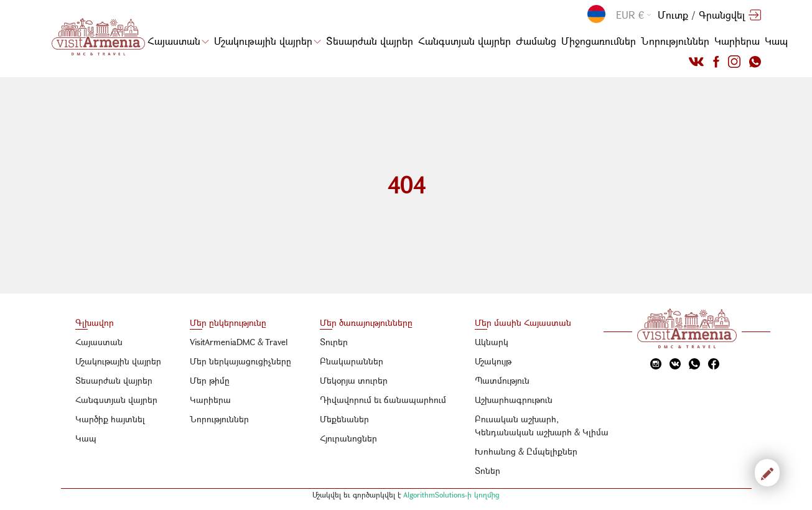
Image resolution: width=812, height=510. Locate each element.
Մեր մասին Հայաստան (523, 322)
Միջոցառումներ (599, 41)
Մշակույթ (493, 361)
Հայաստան (178, 41)
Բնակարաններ (352, 361)
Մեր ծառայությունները (366, 322)
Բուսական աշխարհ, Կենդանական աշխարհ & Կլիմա (542, 425)
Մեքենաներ (344, 419)
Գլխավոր (95, 322)
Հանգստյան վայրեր (464, 41)
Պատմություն (502, 380)
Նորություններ (675, 41)
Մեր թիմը (210, 380)
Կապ (776, 41)
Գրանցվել (722, 15)
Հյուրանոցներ (348, 438)
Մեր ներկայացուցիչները (240, 361)
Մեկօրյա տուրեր (354, 380)
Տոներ (488, 471)
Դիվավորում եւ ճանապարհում (383, 400)
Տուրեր (334, 342)
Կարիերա (737, 41)
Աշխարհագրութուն (514, 400)
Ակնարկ (492, 342)
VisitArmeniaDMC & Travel (239, 342)
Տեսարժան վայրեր (370, 41)
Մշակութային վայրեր (268, 41)
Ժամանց (536, 41)
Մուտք (673, 15)
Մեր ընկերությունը (228, 322)
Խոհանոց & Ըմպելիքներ (526, 451)
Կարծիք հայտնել (110, 419)
